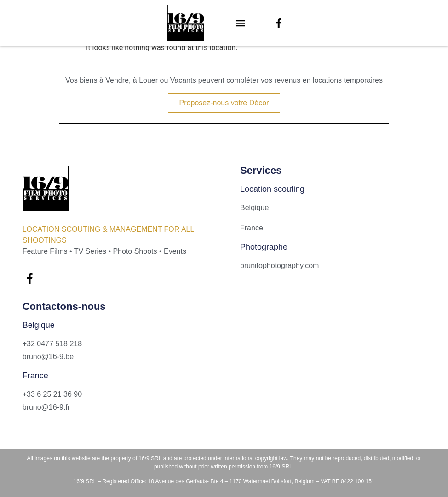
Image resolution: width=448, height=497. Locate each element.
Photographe (264, 247)
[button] (241, 23)
